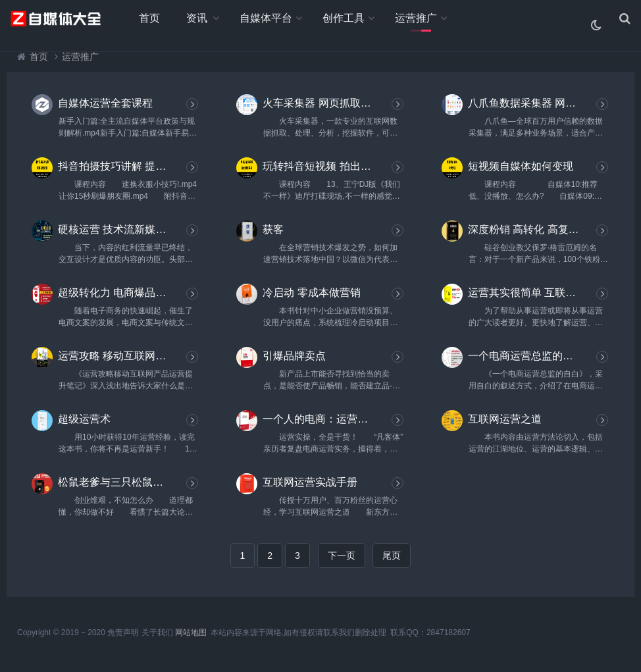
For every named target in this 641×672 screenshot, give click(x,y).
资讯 (197, 18)
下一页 (342, 556)
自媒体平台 (266, 18)
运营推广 (416, 18)
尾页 (392, 556)
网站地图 (191, 633)
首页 (149, 18)
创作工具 (344, 18)
